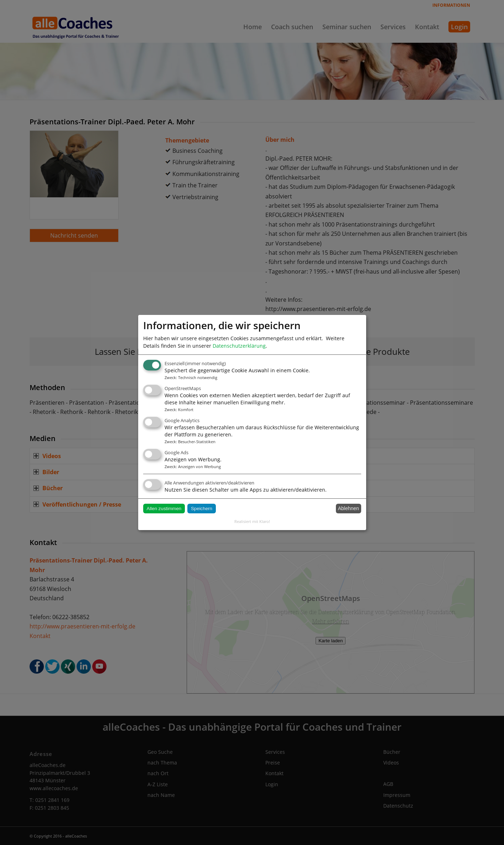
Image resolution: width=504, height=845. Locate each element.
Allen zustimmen (164, 509)
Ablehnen (349, 508)
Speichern (202, 509)
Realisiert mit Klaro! (252, 521)
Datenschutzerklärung (239, 346)
